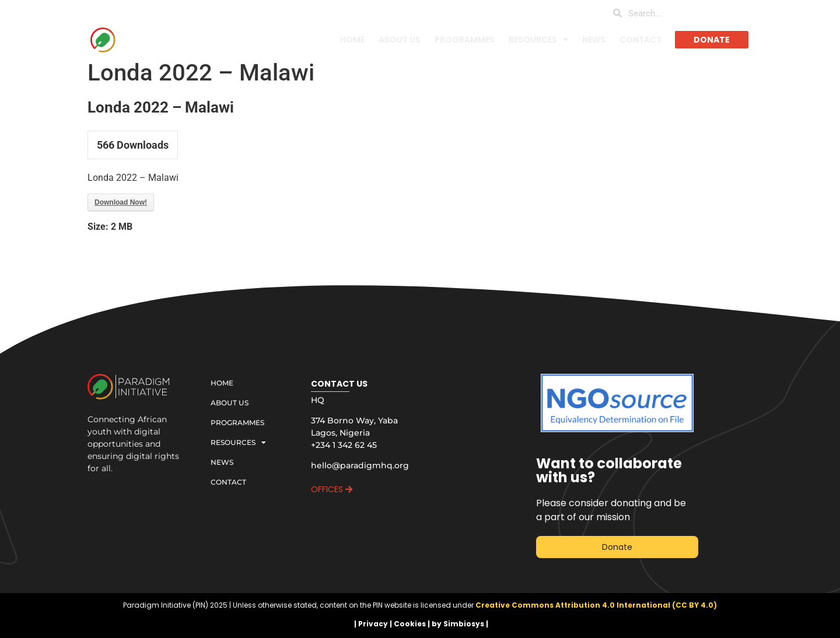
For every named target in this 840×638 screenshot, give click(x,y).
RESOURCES (538, 40)
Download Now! (121, 202)
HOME (352, 40)
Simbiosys (464, 624)
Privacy (373, 624)
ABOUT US (400, 40)
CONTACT (640, 40)
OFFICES (332, 489)
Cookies (410, 624)
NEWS (594, 40)
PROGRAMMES (465, 40)
